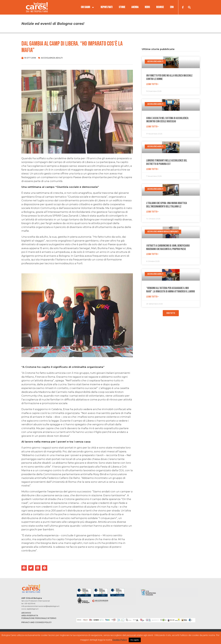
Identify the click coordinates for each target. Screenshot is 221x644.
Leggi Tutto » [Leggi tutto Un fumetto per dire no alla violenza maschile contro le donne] (152, 84)
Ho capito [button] (135, 640)
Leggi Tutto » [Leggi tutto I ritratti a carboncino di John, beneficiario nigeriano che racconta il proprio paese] (152, 254)
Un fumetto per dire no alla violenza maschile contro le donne (169, 77)
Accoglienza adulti (52, 58)
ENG (172, 7)
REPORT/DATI (107, 7)
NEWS (147, 7)
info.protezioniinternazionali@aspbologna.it (40, 606)
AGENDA (135, 7)
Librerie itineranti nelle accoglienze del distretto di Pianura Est (167, 162)
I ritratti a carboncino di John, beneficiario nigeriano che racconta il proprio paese (168, 247)
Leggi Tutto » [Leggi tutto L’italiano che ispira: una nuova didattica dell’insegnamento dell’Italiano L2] (152, 212)
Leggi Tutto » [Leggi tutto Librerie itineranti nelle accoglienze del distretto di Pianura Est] (152, 169)
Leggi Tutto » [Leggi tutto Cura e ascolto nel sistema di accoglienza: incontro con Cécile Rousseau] (152, 127)
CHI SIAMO (88, 7)
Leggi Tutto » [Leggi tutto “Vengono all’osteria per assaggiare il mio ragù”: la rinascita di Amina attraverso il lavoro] (152, 297)
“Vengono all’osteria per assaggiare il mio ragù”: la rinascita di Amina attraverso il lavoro (171, 290)
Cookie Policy (120, 640)
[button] (24, 568)
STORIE (122, 7)
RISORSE (160, 7)
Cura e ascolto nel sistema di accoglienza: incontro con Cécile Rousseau (168, 120)
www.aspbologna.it (30, 609)
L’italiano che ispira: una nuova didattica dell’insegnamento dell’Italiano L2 (167, 205)
